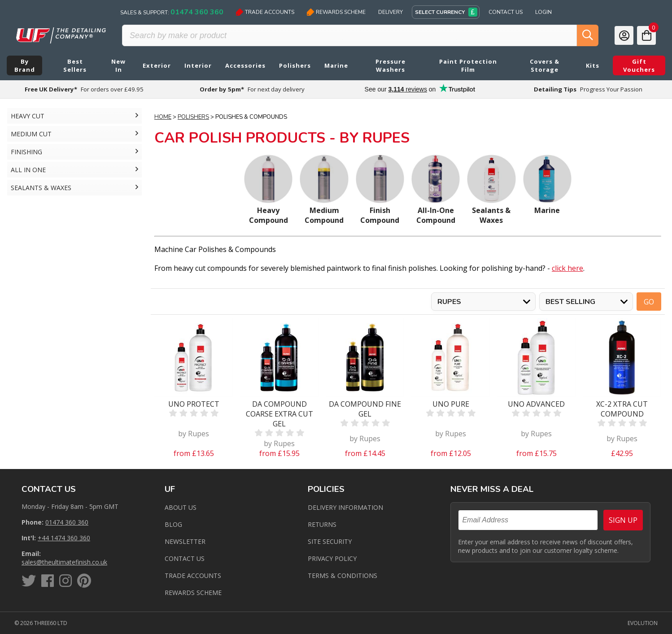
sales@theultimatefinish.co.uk (64, 562)
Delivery (391, 12)
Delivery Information (345, 507)
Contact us (185, 558)
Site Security (330, 541)
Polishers (193, 117)
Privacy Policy (332, 558)
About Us (181, 507)
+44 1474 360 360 (64, 538)
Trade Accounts (265, 12)
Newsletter (185, 541)
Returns (322, 524)
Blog (173, 524)
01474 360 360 (67, 522)
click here (567, 268)
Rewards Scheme (336, 12)
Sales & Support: (172, 12)
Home (163, 117)
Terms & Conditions (343, 575)
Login (543, 12)
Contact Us (506, 12)
